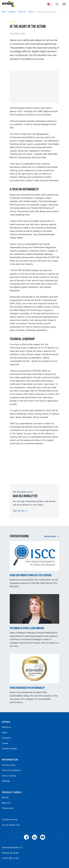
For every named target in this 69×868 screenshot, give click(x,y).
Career (5, 743)
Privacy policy (9, 765)
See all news (50, 536)
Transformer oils (10, 819)
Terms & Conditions (11, 770)
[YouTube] (43, 837)
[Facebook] (26, 837)
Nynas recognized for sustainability (27, 688)
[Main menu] (64, 4)
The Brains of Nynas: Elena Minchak (27, 628)
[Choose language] (50, 4)
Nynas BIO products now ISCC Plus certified (31, 575)
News (5, 732)
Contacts (6, 738)
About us (6, 727)
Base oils (6, 803)
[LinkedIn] (34, 837)
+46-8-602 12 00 (10, 858)
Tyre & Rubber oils (11, 825)
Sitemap (6, 781)
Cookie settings (9, 748)
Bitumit (5, 797)
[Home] (21, 4)
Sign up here (19, 511)
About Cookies (9, 776)
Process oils (8, 808)
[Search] (57, 4)
